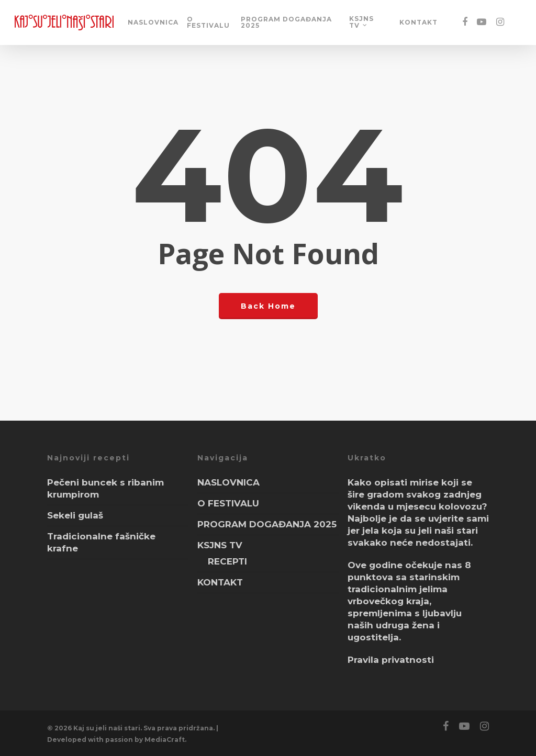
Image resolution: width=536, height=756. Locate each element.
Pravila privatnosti (391, 660)
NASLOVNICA (153, 22)
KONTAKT (418, 22)
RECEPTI (227, 561)
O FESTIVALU (208, 22)
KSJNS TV (361, 22)
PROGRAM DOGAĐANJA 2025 (286, 22)
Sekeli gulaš (75, 515)
